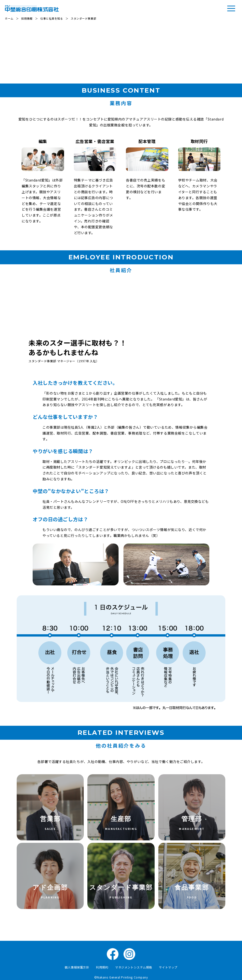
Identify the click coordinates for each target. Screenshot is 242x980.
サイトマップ (168, 967)
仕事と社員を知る (52, 18)
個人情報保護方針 (77, 967)
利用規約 (102, 967)
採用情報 (27, 18)
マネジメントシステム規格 (134, 967)
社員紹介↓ (216, 48)
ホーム (9, 18)
